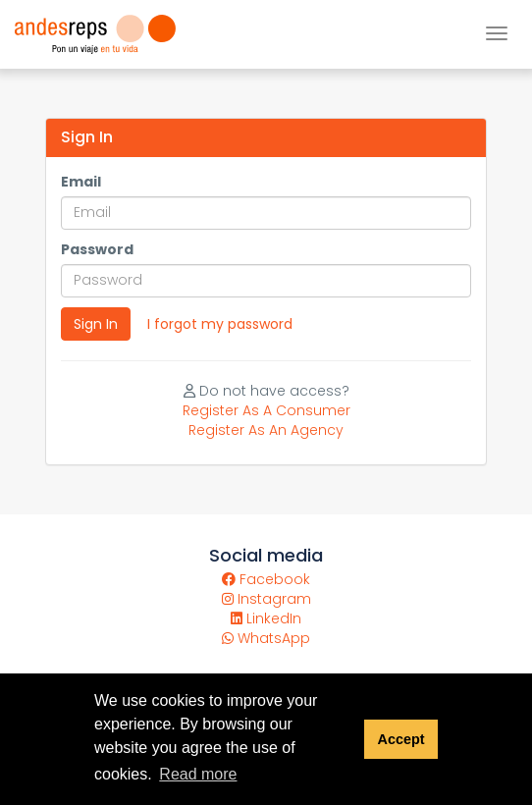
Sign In (96, 324)
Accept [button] (400, 739)
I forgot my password (220, 324)
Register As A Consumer (266, 410)
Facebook (266, 579)
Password (97, 249)
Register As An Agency (266, 430)
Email (81, 182)
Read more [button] (198, 774)
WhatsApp (266, 638)
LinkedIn (266, 618)
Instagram (266, 599)
